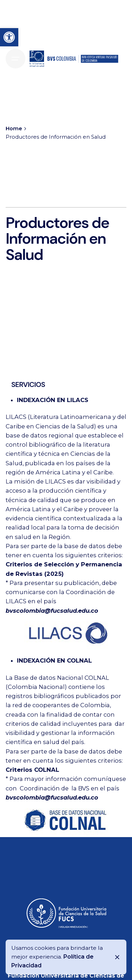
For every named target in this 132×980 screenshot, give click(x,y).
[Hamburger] (15, 59)
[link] (9, 37)
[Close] (117, 957)
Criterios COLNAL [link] (32, 770)
